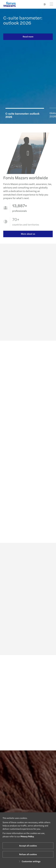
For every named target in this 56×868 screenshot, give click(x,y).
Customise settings (29, 861)
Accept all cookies (28, 846)
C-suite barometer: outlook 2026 (23, 20)
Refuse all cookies (28, 854)
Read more (28, 37)
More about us (28, 237)
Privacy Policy (27, 836)
